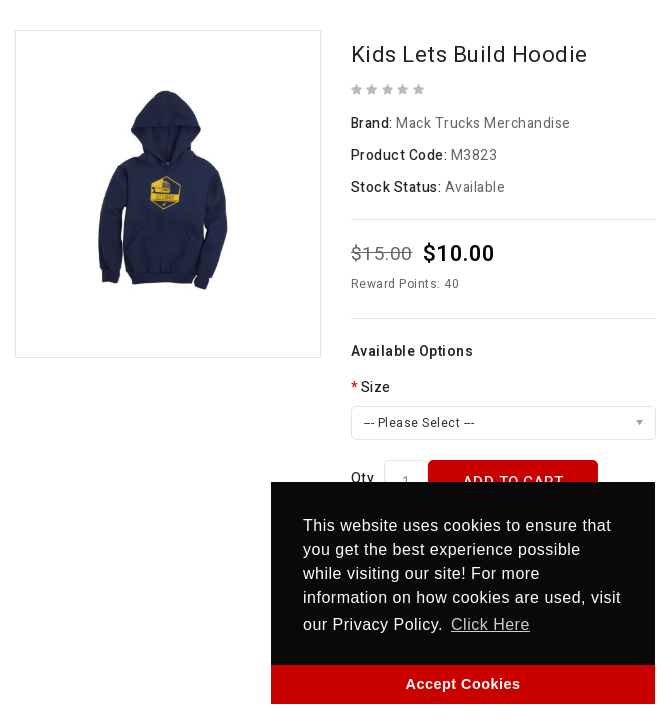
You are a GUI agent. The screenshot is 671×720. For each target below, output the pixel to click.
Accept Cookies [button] (463, 684)
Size (376, 387)
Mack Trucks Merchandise (483, 123)
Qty (363, 478)
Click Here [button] (490, 624)
